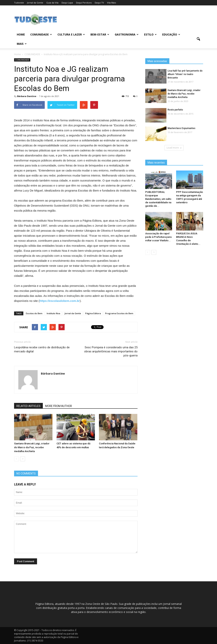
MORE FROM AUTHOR (59, 406)
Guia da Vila (52, 3)
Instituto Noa (53, 313)
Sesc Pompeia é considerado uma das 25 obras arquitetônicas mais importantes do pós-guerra (111, 351)
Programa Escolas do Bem (119, 313)
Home (21, 34)
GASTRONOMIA (127, 34)
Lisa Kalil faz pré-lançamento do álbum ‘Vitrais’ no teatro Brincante (185, 74)
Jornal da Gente (35, 3)
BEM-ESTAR (100, 34)
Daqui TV (99, 3)
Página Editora (93, 313)
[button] (198, 39)
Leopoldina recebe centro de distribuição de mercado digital (42, 349)
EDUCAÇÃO (171, 34)
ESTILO (150, 34)
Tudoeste (19, 3)
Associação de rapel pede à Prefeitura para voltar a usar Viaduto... (158, 237)
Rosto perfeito (175, 110)
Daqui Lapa (67, 3)
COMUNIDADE (41, 34)
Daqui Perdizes (84, 3)
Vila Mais (111, 3)
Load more (174, 148)
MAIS (22, 44)
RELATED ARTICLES (28, 406)
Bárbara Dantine (27, 96)
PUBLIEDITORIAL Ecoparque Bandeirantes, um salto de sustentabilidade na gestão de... (158, 199)
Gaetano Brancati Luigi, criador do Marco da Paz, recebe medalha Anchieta (32, 447)
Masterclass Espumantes (182, 128)
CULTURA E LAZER (71, 34)
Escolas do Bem (34, 313)
